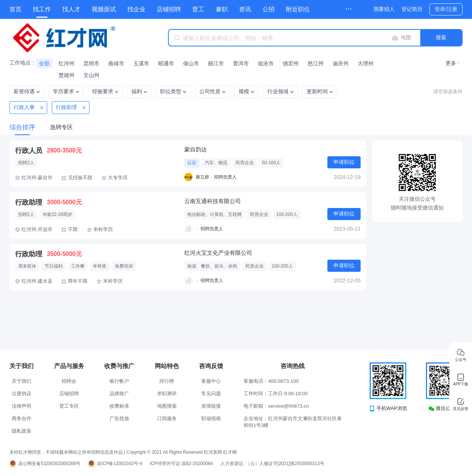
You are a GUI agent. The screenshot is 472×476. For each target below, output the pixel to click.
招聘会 (69, 381)
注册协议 (22, 394)
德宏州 (291, 63)
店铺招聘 (169, 9)
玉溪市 (141, 63)
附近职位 (298, 9)
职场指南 (211, 418)
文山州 (91, 75)
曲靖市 (116, 63)
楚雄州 (66, 75)
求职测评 (167, 394)
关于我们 (22, 381)
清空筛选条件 (448, 92)
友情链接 (211, 406)
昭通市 (166, 63)
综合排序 (22, 127)
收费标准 (119, 406)
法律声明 (22, 406)
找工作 (42, 9)
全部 (44, 63)
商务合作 (22, 418)
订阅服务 (167, 418)
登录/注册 (446, 9)
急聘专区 (62, 127)
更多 (451, 63)
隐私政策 (22, 431)
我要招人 (384, 9)
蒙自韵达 (196, 149)
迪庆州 (341, 63)
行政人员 (29, 151)
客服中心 (211, 381)
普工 (198, 9)
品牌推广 (119, 394)
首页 (15, 9)
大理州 (366, 63)
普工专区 (69, 406)
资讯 (245, 9)
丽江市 (216, 63)
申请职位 (344, 162)
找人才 (71, 9)
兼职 (222, 9)
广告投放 (119, 418)
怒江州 (316, 63)
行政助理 (29, 202)
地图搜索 (167, 406)
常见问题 (211, 394)
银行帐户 (119, 381)
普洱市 (241, 63)
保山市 (191, 63)
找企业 (136, 9)
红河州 (66, 63)
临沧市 (266, 63)
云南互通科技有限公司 (213, 201)
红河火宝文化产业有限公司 (218, 253)
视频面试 (104, 9)
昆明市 (91, 63)
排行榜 (167, 381)
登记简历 (412, 9)
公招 (268, 9)
